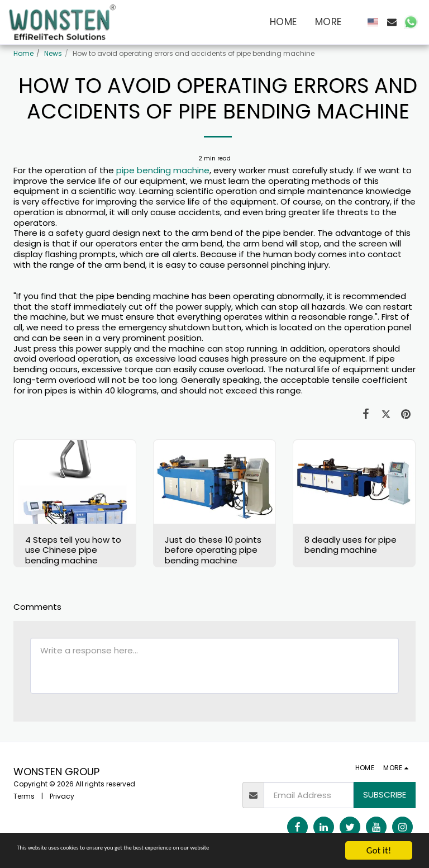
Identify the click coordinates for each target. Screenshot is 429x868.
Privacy (62, 796)
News (53, 53)
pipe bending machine (163, 170)
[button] (392, 22)
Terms (24, 796)
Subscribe (385, 795)
